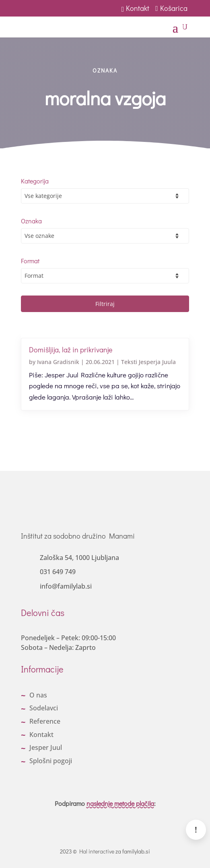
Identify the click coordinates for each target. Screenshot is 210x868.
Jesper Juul (46, 747)
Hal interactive (97, 851)
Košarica (172, 8)
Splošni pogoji (51, 761)
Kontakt (136, 8)
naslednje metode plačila (120, 803)
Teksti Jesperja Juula (148, 362)
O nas (38, 695)
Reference (45, 721)
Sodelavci (44, 708)
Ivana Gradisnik (58, 362)
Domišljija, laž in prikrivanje (71, 350)
